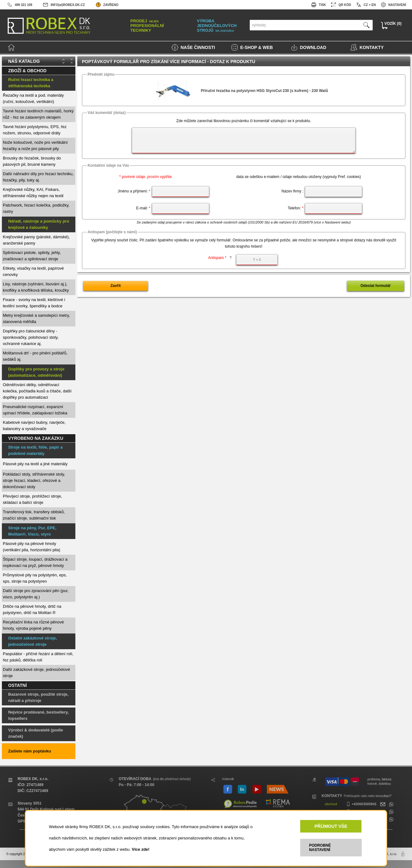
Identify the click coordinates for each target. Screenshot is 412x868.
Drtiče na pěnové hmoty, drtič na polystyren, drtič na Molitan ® (32, 609)
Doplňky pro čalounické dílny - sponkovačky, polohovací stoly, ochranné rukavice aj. (31, 337)
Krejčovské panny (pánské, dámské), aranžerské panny (36, 240)
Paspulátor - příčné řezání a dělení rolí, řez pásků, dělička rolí (38, 657)
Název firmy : (292, 191)
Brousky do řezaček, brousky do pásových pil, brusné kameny (32, 161)
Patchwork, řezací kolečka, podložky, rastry (36, 208)
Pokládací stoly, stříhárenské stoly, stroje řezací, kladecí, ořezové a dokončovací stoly (34, 480)
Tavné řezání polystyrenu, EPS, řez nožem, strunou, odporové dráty (35, 130)
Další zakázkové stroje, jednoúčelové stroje (36, 673)
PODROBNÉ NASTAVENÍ (320, 848)
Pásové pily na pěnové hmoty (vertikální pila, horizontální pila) (32, 547)
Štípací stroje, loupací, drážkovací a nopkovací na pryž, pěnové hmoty (35, 562)
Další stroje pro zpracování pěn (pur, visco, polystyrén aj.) (36, 594)
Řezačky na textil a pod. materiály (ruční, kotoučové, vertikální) (33, 98)
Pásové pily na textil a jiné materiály (35, 464)
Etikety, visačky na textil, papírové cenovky (33, 271)
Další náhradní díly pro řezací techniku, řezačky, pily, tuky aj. (38, 177)
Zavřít (116, 286)
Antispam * (220, 258)
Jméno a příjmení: (134, 191)
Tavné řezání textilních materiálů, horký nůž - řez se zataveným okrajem (38, 114)
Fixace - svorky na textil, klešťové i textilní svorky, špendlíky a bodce (34, 303)
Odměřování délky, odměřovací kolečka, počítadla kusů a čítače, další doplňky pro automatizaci (37, 391)
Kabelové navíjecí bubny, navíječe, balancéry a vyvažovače (34, 426)
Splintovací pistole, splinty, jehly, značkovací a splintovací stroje (32, 256)
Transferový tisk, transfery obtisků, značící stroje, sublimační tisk (34, 515)
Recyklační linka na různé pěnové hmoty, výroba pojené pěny (33, 625)
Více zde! (141, 849)
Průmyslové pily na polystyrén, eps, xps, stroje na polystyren (35, 578)
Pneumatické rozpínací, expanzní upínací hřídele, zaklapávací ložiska (35, 410)
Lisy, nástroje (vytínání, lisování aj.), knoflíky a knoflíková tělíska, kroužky (36, 287)
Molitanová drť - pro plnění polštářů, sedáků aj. (35, 356)
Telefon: (295, 208)
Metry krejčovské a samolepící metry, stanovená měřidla (36, 318)
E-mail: (143, 208)
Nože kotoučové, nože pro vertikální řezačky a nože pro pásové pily (35, 146)
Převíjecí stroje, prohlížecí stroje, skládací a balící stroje (33, 499)
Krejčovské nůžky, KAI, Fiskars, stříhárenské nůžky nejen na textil (33, 193)
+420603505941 (361, 804)
